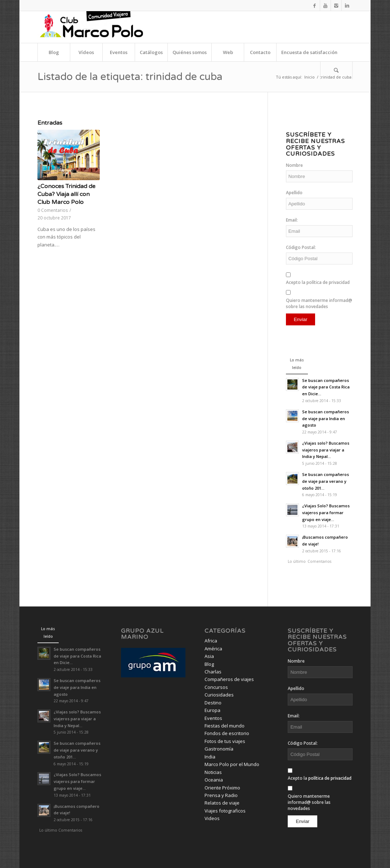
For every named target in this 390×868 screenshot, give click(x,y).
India (210, 757)
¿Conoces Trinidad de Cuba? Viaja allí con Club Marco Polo (66, 194)
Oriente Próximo (222, 788)
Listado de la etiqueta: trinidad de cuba (130, 77)
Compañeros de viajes (229, 679)
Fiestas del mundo (225, 726)
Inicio (310, 77)
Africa (211, 641)
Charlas (213, 672)
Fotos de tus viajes (225, 741)
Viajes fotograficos (225, 811)
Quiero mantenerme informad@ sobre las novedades (319, 303)
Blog (209, 664)
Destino (213, 703)
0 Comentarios (53, 210)
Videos (212, 818)
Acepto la (318, 282)
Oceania (214, 780)
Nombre (294, 165)
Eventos (213, 718)
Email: (292, 220)
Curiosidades (219, 695)
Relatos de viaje (222, 803)
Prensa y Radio (221, 795)
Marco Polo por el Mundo (232, 764)
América (213, 649)
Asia (209, 656)
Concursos (216, 687)
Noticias (213, 772)
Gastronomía (219, 749)
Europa (212, 710)
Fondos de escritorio (227, 733)
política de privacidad (328, 282)
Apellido (294, 193)
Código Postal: (301, 247)
